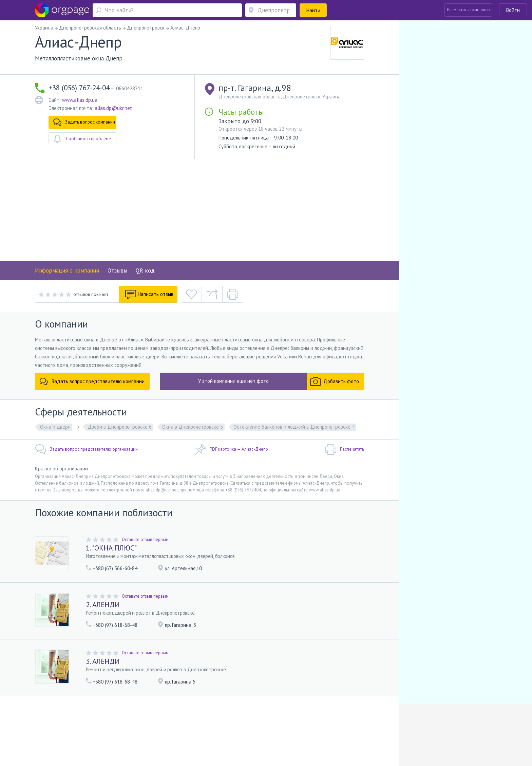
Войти (513, 10)
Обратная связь (83, 723)
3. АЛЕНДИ (103, 661)
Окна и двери (55, 427)
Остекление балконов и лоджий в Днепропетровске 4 (294, 427)
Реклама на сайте (143, 723)
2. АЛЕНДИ (103, 605)
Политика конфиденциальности (246, 723)
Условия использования (187, 723)
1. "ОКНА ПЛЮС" (111, 548)
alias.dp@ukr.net (113, 108)
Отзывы (117, 270)
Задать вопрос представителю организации (86, 449)
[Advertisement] (199, 210)
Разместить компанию (468, 10)
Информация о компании (67, 270)
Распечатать (345, 449)
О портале (112, 723)
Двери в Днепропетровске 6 (120, 427)
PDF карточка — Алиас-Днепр (231, 449)
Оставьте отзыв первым (145, 539)
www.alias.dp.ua (80, 100)
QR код (145, 270)
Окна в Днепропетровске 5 (193, 427)
